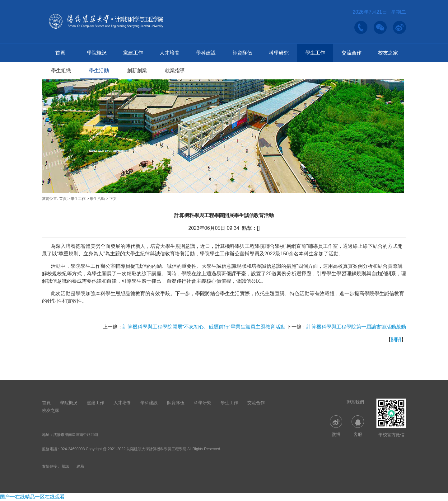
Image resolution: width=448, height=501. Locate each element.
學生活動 (99, 71)
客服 (358, 426)
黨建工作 (133, 53)
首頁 (60, 53)
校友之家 (388, 53)
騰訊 (65, 466)
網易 (80, 466)
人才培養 (170, 53)
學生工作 (315, 53)
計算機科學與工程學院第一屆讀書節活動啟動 (356, 327)
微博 (336, 426)
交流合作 (352, 53)
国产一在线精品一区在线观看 (32, 497)
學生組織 (61, 71)
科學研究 (279, 53)
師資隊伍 (242, 53)
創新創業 (137, 71)
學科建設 (206, 53)
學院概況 (97, 53)
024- (64, 449)
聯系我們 (355, 402)
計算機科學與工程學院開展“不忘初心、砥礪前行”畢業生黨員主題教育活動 (204, 327)
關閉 (396, 340)
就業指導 (175, 71)
